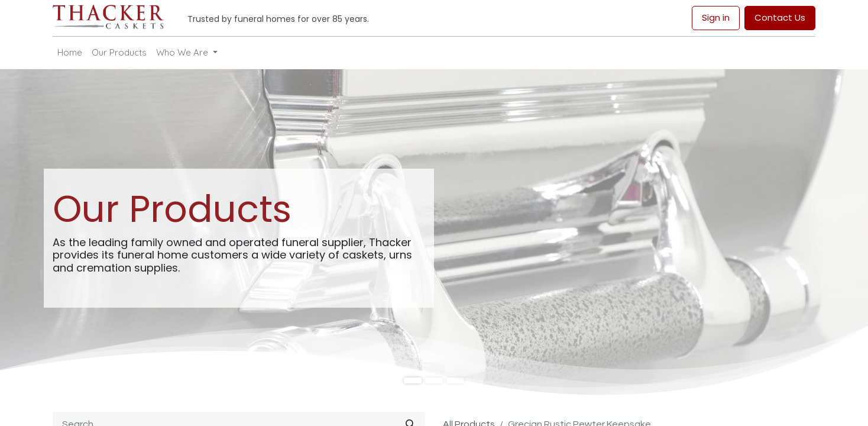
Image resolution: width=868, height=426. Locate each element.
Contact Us (780, 17)
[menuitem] (70, 53)
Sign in (716, 17)
